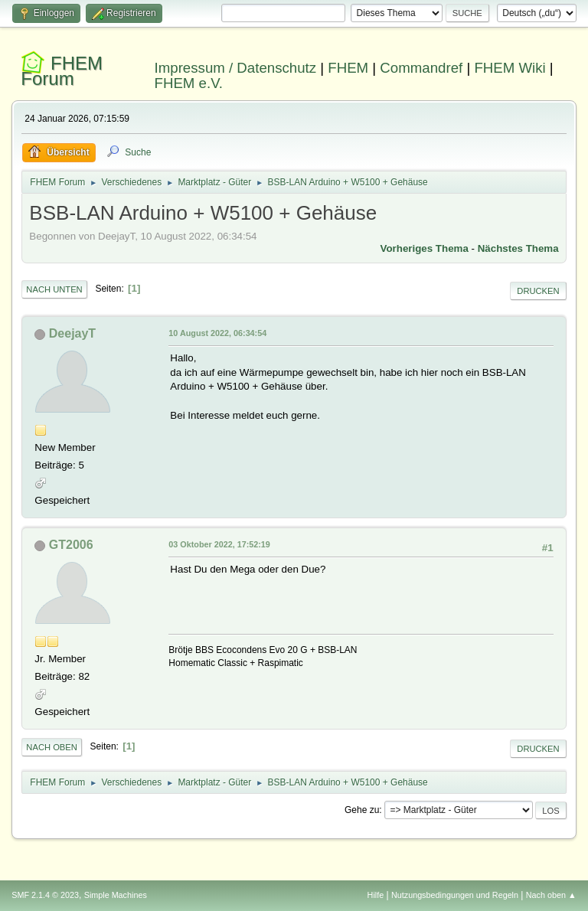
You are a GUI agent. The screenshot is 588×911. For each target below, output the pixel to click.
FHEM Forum (62, 71)
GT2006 (71, 545)
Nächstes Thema (518, 248)
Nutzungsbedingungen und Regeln (455, 895)
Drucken (538, 291)
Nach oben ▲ (551, 895)
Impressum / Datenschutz (236, 68)
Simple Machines (116, 895)
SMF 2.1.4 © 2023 (45, 895)
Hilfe (376, 895)
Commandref (421, 68)
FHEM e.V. (189, 83)
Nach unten (54, 289)
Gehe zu (362, 810)
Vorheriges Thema (425, 248)
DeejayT (72, 333)
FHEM (348, 68)
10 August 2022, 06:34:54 (217, 333)
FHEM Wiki (510, 68)
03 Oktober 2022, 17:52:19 (219, 544)
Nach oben (52, 747)
